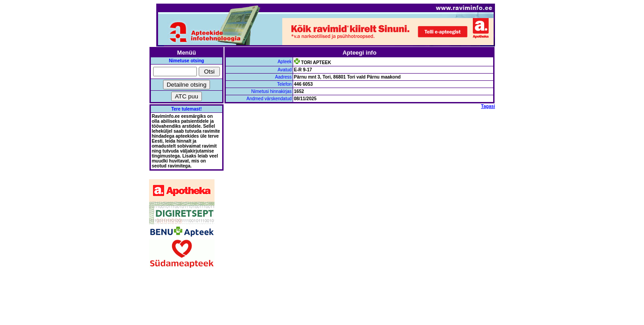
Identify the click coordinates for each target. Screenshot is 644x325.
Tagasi (488, 106)
